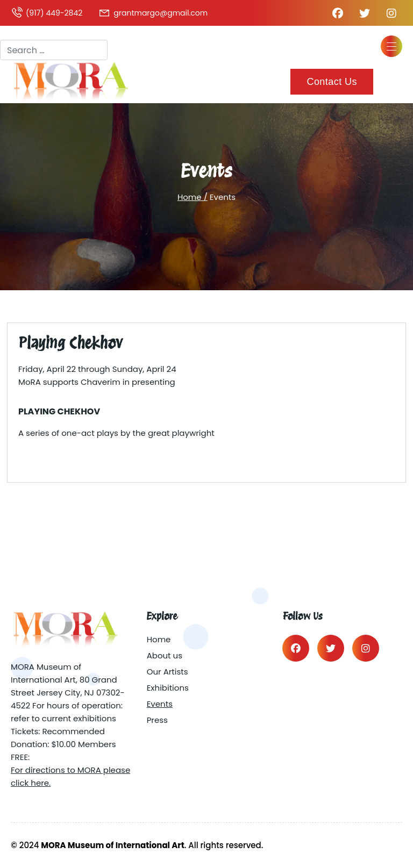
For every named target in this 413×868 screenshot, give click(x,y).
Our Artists (168, 672)
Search (15, 30)
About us (165, 655)
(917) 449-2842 (47, 13)
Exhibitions (168, 688)
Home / (193, 197)
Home (159, 639)
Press (157, 720)
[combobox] (54, 50)
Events (160, 704)
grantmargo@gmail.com (153, 13)
